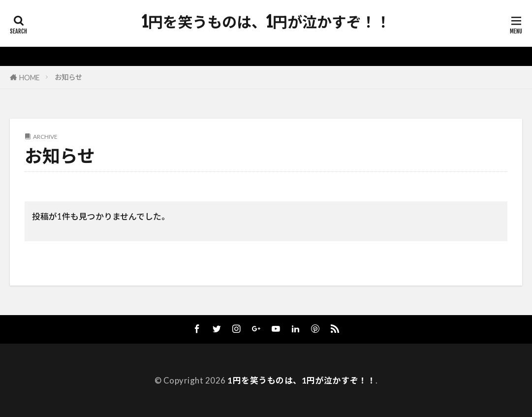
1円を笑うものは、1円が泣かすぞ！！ (266, 22)
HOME (30, 78)
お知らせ (68, 77)
